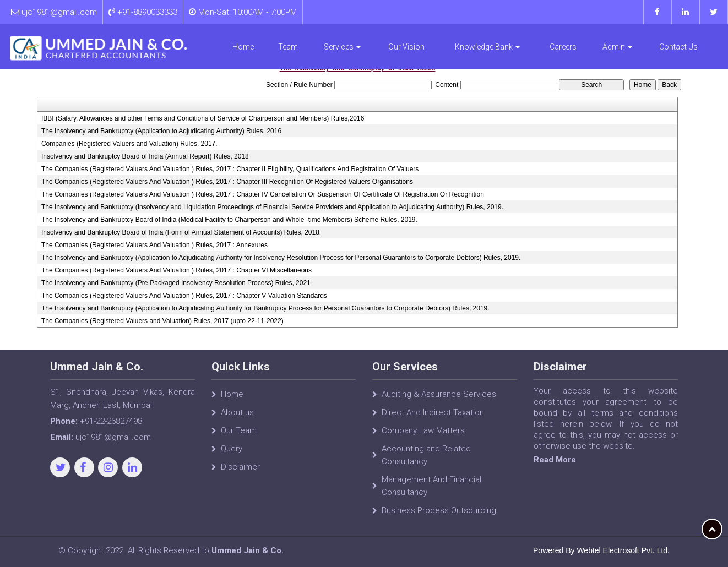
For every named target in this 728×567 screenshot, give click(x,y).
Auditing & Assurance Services (439, 400)
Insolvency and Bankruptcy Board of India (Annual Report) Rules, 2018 (145, 156)
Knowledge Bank (487, 47)
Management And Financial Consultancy (431, 491)
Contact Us (678, 47)
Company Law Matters (423, 436)
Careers (563, 47)
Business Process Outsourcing (439, 516)
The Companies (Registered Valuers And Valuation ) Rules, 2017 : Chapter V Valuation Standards (184, 296)
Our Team (239, 436)
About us (237, 418)
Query (232, 454)
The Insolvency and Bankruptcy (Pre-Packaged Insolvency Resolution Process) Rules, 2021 (176, 283)
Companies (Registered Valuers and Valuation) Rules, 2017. (129, 144)
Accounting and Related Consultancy (426, 460)
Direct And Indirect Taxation (433, 418)
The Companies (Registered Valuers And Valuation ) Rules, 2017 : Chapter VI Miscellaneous (176, 270)
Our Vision (406, 47)
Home (243, 47)
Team (288, 47)
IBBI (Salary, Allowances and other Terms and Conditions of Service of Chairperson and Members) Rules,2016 (203, 118)
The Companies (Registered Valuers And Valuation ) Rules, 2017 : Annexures (154, 245)
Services (342, 47)
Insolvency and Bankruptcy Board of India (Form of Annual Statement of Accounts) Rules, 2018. (181, 232)
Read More (560, 460)
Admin (617, 47)
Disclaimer (240, 472)
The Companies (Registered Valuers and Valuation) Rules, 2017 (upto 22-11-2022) (162, 321)
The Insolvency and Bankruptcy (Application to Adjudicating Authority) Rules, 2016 (161, 131)
